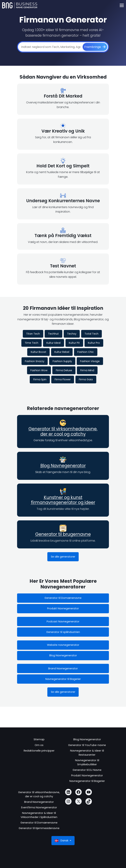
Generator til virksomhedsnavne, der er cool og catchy (63, 431)
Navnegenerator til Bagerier (63, 679)
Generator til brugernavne (63, 534)
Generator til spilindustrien (63, 632)
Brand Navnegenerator (63, 668)
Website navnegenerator (63, 645)
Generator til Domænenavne (63, 598)
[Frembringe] (95, 47)
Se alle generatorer (63, 557)
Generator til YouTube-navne (87, 745)
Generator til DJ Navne (87, 770)
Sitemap (39, 739)
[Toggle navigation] (122, 5)
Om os (39, 745)
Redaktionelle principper (39, 751)
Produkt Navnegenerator (63, 608)
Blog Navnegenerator (63, 466)
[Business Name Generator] (20, 5)
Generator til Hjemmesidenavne (39, 828)
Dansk (62, 841)
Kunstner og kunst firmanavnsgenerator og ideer (63, 500)
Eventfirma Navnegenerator (39, 807)
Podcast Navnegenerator (63, 621)
